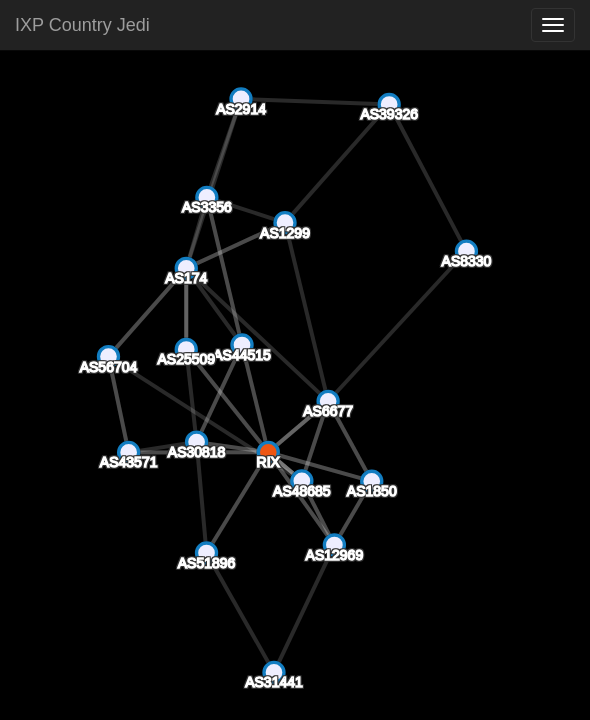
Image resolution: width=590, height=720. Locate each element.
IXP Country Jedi (82, 25)
